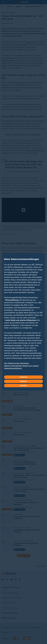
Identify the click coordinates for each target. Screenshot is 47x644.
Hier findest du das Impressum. (17, 363)
